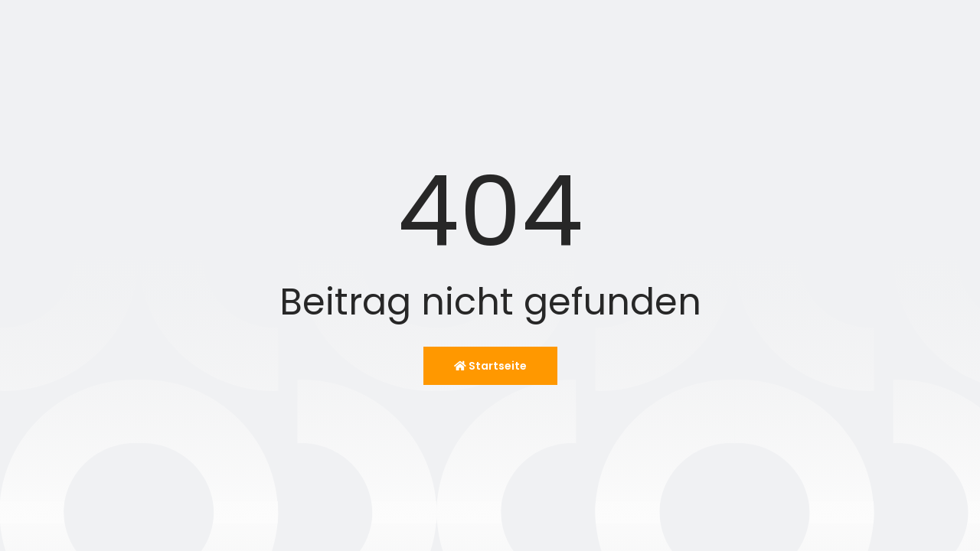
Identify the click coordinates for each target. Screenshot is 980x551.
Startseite (490, 366)
